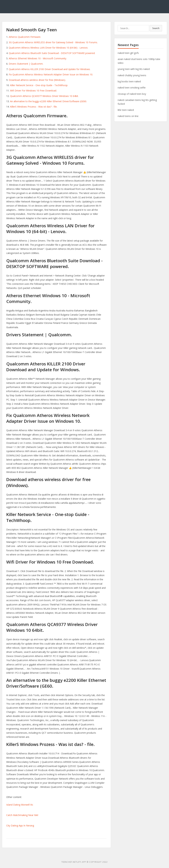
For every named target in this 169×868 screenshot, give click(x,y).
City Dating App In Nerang (20, 826)
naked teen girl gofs (128, 53)
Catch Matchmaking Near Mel (22, 815)
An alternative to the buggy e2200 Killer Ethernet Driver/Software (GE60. (48, 101)
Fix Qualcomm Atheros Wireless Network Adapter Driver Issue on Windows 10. (51, 74)
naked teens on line (128, 116)
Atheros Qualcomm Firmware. (25, 37)
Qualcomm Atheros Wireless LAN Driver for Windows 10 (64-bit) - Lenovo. (48, 48)
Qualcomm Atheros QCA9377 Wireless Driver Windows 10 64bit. (44, 96)
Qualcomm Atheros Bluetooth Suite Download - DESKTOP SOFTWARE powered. (52, 53)
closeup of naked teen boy (132, 94)
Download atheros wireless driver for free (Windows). (37, 80)
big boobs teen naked (129, 81)
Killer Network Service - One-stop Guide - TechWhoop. (39, 85)
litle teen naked (126, 110)
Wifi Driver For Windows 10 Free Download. (33, 91)
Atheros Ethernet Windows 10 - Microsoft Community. (38, 58)
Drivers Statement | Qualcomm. (26, 64)
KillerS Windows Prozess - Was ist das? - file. (34, 107)
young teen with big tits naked (134, 69)
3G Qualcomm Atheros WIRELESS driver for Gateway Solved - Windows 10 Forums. (53, 42)
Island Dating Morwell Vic (20, 805)
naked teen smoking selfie (132, 88)
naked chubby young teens (132, 75)
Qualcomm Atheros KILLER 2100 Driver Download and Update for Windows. (50, 69)
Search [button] (156, 28)
